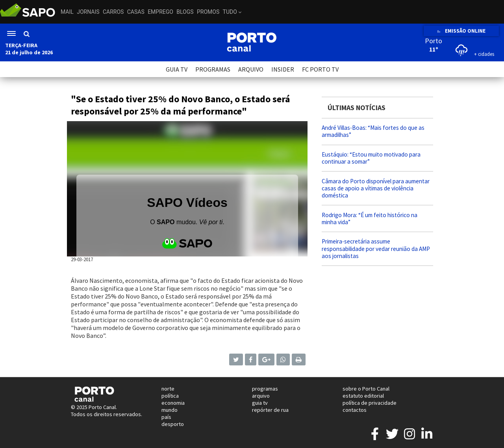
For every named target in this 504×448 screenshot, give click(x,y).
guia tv (260, 403)
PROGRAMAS (213, 69)
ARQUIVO (251, 69)
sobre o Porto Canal (366, 389)
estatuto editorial (363, 396)
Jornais (88, 12)
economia (173, 403)
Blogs (185, 12)
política (170, 396)
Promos (208, 12)
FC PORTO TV (320, 69)
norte (168, 389)
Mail (67, 12)
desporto (173, 424)
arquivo (261, 396)
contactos (355, 410)
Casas (136, 12)
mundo (170, 410)
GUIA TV (177, 69)
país (166, 417)
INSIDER (283, 69)
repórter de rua (270, 410)
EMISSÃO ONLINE (461, 31)
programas (265, 389)
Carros (113, 12)
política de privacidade (370, 403)
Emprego (160, 12)
